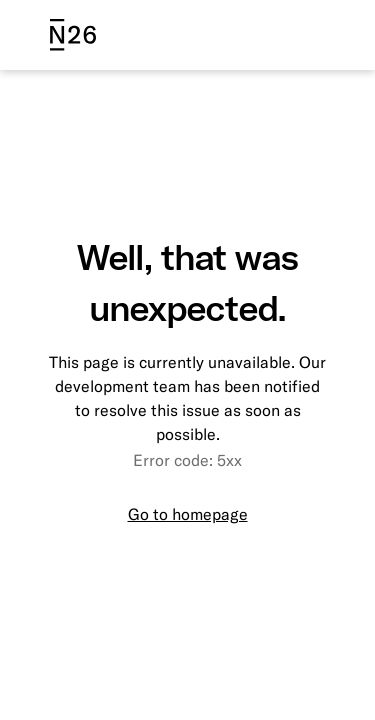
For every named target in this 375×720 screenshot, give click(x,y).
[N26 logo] (73, 35)
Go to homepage (188, 514)
